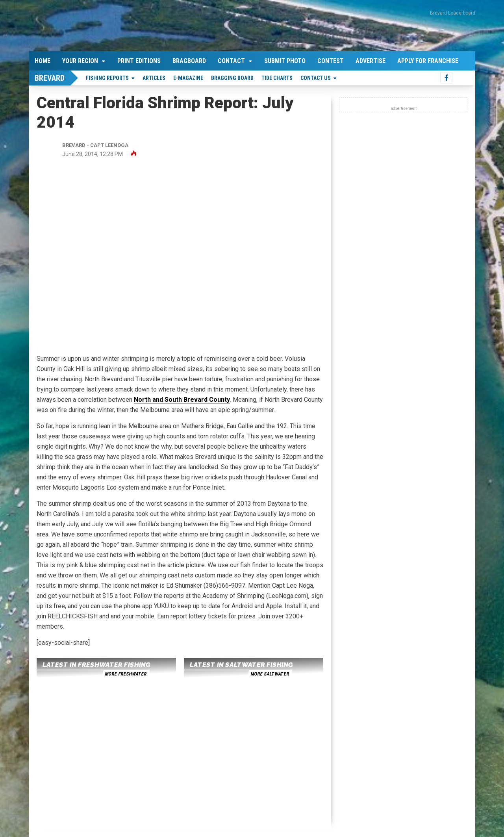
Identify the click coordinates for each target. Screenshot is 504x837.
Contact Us (316, 78)
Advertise (371, 61)
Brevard (50, 78)
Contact (231, 61)
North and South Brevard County (182, 400)
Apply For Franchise (428, 61)
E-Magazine (188, 78)
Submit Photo (285, 61)
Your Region (80, 61)
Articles (154, 78)
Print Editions (139, 61)
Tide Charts (277, 78)
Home (43, 61)
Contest (331, 61)
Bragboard (189, 61)
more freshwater (126, 674)
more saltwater (270, 674)
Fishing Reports (107, 78)
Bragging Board (232, 78)
